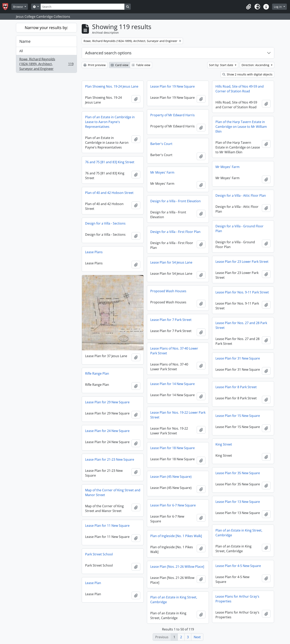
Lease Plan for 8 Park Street (236, 387)
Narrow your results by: (46, 28)
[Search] (83, 7)
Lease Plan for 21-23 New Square (110, 459)
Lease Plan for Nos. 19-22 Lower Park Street (178, 415)
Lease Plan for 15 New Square (238, 416)
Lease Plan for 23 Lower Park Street (242, 262)
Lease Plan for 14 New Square (173, 384)
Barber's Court (161, 144)
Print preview (95, 65)
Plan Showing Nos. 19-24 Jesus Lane (112, 86)
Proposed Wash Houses (168, 291)
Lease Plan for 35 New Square (238, 473)
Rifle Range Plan (97, 373)
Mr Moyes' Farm (228, 167)
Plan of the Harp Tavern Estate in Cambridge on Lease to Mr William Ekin (241, 127)
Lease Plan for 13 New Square (238, 502)
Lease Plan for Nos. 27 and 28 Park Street (241, 325)
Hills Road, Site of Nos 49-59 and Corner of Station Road (240, 89)
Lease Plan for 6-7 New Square (173, 505)
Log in (278, 7)
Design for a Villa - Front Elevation (175, 201)
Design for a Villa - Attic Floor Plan (241, 195)
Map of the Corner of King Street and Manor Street (113, 493)
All (21, 51)
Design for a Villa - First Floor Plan (175, 232)
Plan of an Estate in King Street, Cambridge (239, 533)
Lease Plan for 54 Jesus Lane (171, 262)
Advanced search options (108, 53)
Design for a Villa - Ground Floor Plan (239, 229)
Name (25, 41)
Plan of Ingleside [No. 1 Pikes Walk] (176, 536)
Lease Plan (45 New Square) (171, 477)
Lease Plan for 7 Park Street (171, 320)
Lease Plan (93, 583)
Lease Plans (94, 252)
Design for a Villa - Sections (105, 223)
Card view (120, 65)
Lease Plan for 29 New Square (107, 402)
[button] (249, 7)
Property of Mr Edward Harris (173, 115)
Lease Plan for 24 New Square (107, 431)
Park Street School (99, 554)
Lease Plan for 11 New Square (107, 526)
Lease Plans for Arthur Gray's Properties (237, 599)
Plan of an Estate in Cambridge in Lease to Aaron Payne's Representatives (110, 122)
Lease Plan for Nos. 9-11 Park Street (242, 292)
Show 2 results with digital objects (247, 74)
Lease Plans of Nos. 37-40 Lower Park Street (174, 351)
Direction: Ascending (256, 65)
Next (197, 637)
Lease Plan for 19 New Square (173, 86)
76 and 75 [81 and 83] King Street (110, 162)
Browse (18, 7)
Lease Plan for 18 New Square (173, 448)
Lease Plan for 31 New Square (238, 358)
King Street (224, 444)
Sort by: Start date (222, 65)
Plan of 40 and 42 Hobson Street (109, 193)
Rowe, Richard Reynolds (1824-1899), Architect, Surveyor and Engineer (46, 64)
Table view (141, 65)
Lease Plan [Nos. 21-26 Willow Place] (177, 567)
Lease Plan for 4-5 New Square (238, 566)
